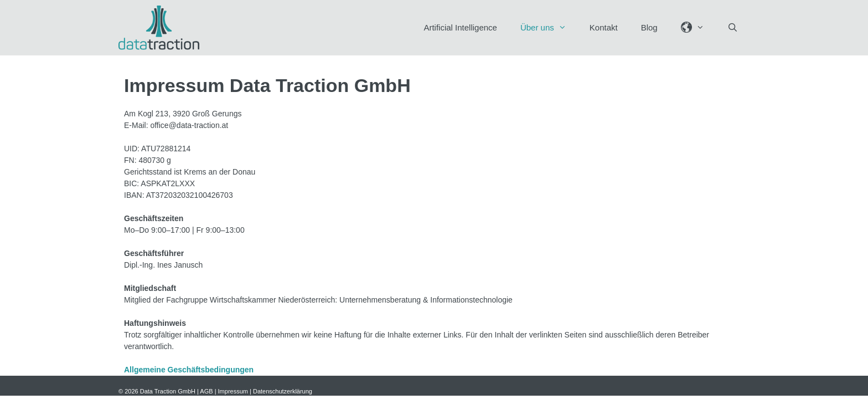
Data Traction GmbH (168, 391)
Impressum (233, 391)
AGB (206, 391)
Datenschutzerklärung (283, 391)
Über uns (549, 28)
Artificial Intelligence (460, 27)
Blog (649, 27)
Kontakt (604, 27)
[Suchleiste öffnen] (733, 28)
